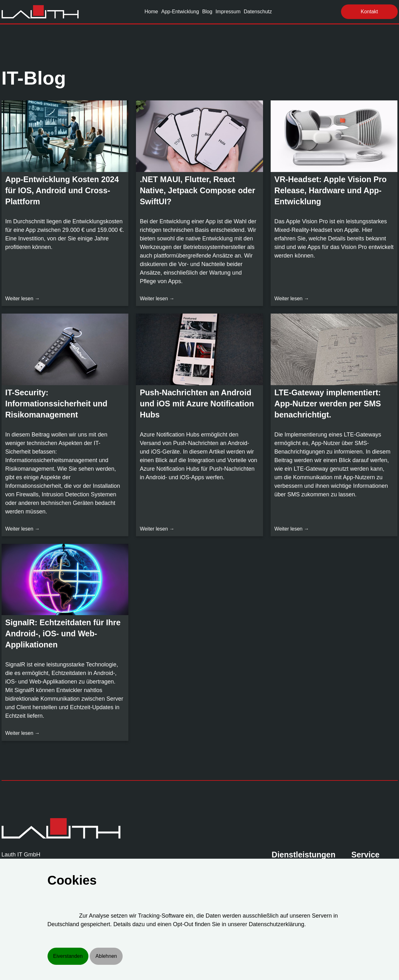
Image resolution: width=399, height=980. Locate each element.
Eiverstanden (68, 956)
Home (151, 12)
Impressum (228, 12)
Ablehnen (106, 956)
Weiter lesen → (23, 299)
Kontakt (369, 12)
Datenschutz (258, 12)
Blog (207, 12)
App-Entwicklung (180, 12)
